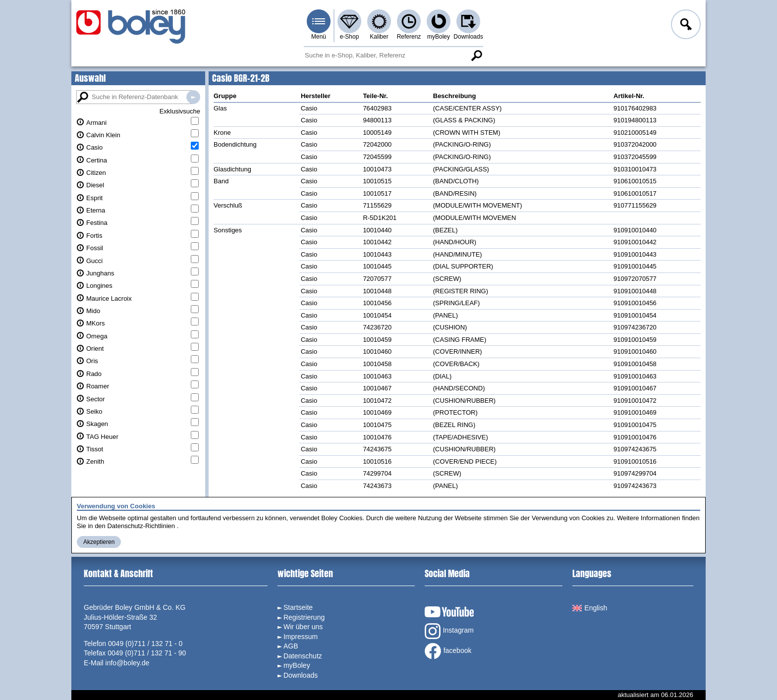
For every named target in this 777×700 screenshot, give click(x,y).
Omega (97, 336)
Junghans (100, 273)
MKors (96, 323)
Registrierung (304, 617)
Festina (97, 223)
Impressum (301, 637)
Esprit (94, 198)
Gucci (94, 261)
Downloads (468, 37)
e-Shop (350, 37)
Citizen (96, 173)
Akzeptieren (99, 542)
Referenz (409, 37)
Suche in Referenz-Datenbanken (193, 97)
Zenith (95, 461)
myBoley (439, 37)
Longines (99, 286)
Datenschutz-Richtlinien (141, 526)
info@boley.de (128, 663)
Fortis (94, 236)
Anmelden (685, 26)
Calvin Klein (103, 135)
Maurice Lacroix (109, 298)
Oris (92, 361)
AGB (291, 646)
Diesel (95, 185)
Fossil (95, 248)
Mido (93, 311)
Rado (94, 374)
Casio (94, 147)
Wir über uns (303, 627)
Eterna (96, 210)
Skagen (97, 424)
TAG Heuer (102, 437)
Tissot (95, 449)
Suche (476, 55)
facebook (448, 651)
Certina (97, 160)
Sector (96, 399)
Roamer (98, 386)
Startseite (298, 607)
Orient (95, 349)
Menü (319, 37)
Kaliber (379, 37)
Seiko (94, 411)
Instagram (449, 631)
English (590, 608)
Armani (96, 123)
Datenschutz (303, 656)
